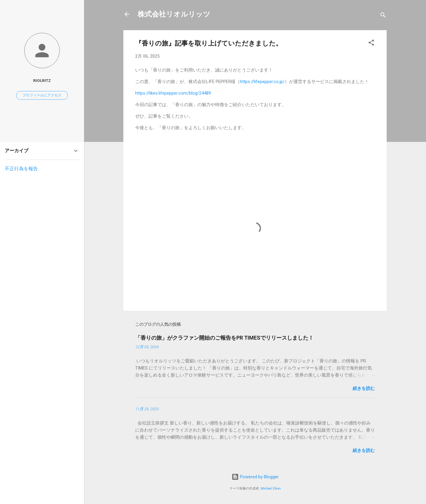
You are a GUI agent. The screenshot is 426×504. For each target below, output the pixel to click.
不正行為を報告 (21, 169)
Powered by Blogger (255, 477)
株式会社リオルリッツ (174, 14)
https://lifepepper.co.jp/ (262, 82)
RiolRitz (42, 80)
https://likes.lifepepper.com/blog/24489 (173, 93)
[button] (371, 44)
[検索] (383, 16)
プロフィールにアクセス (42, 95)
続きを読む (364, 388)
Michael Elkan (271, 488)
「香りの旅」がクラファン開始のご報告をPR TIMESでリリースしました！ (224, 338)
